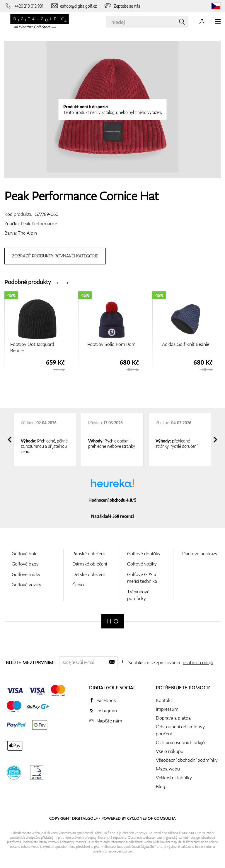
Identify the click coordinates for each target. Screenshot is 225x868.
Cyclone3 (137, 818)
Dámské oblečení (90, 564)
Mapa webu (168, 769)
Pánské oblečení (88, 553)
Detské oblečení (88, 574)
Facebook (106, 700)
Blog (161, 786)
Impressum (167, 709)
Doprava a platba (173, 718)
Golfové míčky (26, 574)
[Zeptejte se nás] (122, 6)
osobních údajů (198, 662)
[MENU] (218, 22)
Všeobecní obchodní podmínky (187, 760)
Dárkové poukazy (200, 553)
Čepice (79, 585)
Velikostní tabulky (174, 778)
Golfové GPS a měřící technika (142, 578)
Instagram (107, 710)
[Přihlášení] (202, 22)
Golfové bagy (25, 564)
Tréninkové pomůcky (138, 595)
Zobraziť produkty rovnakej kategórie (55, 256)
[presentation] (57, 282)
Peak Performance (39, 223)
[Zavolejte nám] (24, 6)
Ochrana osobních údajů (180, 742)
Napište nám (109, 721)
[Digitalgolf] (113, 621)
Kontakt (164, 700)
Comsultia (165, 818)
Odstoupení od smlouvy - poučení (182, 730)
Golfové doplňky (144, 553)
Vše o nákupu (170, 751)
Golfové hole (25, 553)
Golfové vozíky (27, 585)
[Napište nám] (74, 6)
